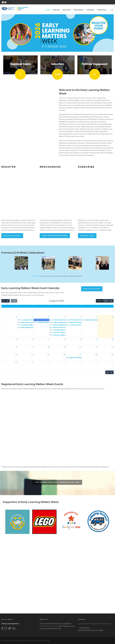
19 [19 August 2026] (64, 347)
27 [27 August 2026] (80, 355)
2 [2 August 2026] (17, 317)
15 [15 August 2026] (113, 339)
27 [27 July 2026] (32, 309)
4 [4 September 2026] (97, 362)
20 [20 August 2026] (80, 347)
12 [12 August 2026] (64, 339)
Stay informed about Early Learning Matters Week (57, 482)
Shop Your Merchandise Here (55, 236)
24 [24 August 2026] (32, 355)
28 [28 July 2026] (48, 309)
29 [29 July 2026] (64, 309)
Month (99, 301)
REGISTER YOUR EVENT (92, 289)
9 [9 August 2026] (17, 339)
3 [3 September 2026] (81, 362)
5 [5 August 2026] (65, 317)
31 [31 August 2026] (32, 362)
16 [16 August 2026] (16, 347)
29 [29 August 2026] (112, 355)
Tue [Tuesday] (41, 306)
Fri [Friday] (90, 306)
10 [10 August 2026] (32, 339)
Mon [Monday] (25, 306)
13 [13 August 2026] (80, 339)
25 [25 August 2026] (48, 355)
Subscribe (90, 10)
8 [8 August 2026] (113, 317)
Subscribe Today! (87, 236)
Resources (67, 10)
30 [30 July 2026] (80, 309)
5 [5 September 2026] (113, 362)
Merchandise (79, 10)
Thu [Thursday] (73, 306)
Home (48, 10)
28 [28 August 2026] (96, 355)
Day (111, 301)
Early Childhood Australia (49, 626)
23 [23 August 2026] (16, 355)
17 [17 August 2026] (32, 347)
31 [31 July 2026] (96, 309)
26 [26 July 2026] (16, 309)
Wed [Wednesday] (57, 306)
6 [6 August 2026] (81, 317)
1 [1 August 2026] (113, 309)
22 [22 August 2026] (112, 347)
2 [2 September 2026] (65, 362)
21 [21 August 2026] (96, 347)
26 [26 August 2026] (64, 355)
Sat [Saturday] (106, 306)
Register (56, 10)
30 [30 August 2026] (16, 362)
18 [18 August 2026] (48, 347)
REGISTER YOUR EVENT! (12, 236)
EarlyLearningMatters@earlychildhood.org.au (94, 624)
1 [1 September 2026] (49, 362)
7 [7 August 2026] (97, 317)
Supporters (102, 10)
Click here (36, 276)
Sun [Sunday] (9, 306)
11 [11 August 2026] (49, 339)
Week (106, 301)
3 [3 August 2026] (33, 317)
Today (14, 301)
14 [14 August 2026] (96, 339)
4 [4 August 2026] (49, 317)
